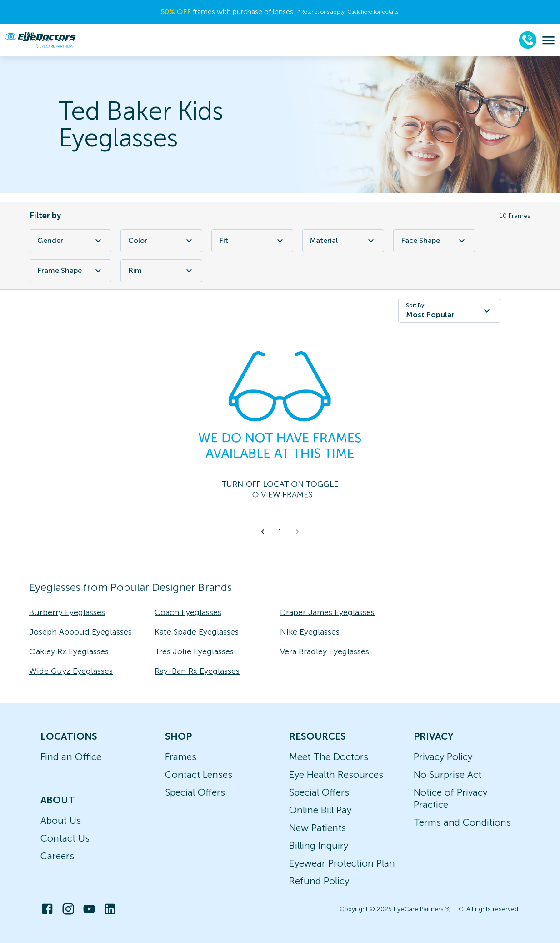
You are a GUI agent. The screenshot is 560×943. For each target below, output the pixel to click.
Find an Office (71, 757)
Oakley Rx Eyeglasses (69, 651)
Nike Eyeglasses (310, 632)
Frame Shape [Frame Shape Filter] (70, 271)
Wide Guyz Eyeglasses (71, 671)
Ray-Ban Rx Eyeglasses (197, 671)
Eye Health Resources (336, 774)
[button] (263, 532)
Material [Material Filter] (343, 241)
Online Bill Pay (320, 810)
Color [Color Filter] (161, 241)
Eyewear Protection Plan (342, 863)
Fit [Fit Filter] (252, 241)
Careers (57, 856)
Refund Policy (319, 881)
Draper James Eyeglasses (327, 612)
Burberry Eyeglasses (67, 612)
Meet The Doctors (329, 757)
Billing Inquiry (319, 845)
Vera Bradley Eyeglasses (325, 651)
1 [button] (280, 532)
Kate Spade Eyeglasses (197, 632)
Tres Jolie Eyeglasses (194, 651)
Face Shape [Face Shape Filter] (434, 241)
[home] (40, 40)
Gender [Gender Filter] (70, 241)
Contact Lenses (199, 774)
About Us (61, 820)
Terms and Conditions (462, 822)
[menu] (548, 40)
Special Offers (195, 792)
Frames (181, 757)
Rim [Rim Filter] (161, 271)
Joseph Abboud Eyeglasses (80, 632)
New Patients (317, 828)
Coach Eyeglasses (188, 612)
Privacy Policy (443, 757)
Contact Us (65, 838)
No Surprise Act (447, 774)
